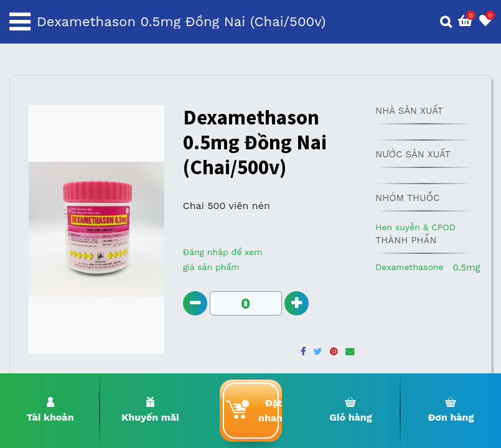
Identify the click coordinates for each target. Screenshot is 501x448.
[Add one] (297, 303)
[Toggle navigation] (20, 22)
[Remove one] (195, 303)
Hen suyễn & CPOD (415, 227)
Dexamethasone (409, 267)
